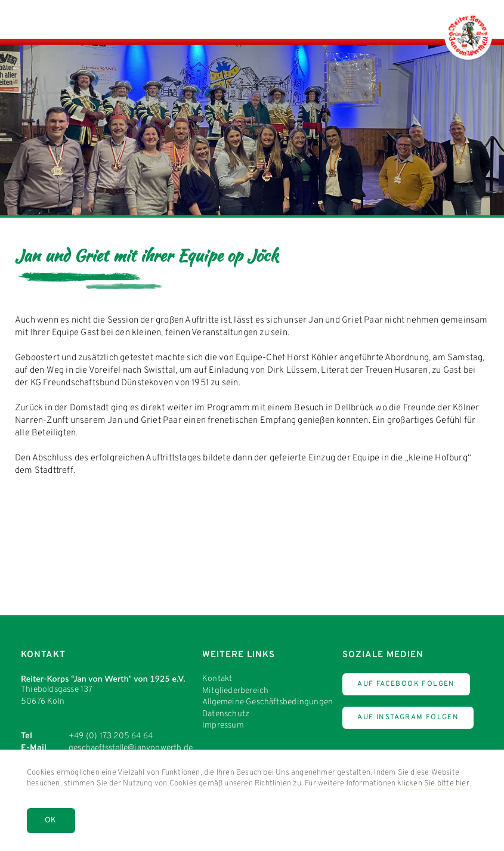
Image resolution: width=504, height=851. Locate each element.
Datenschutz (226, 714)
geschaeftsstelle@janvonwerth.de (131, 748)
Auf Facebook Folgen (406, 684)
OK (51, 821)
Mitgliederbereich (235, 691)
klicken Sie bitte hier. (434, 784)
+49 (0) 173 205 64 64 (111, 736)
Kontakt (217, 679)
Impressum (223, 725)
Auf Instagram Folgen (408, 717)
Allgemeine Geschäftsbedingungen (268, 702)
